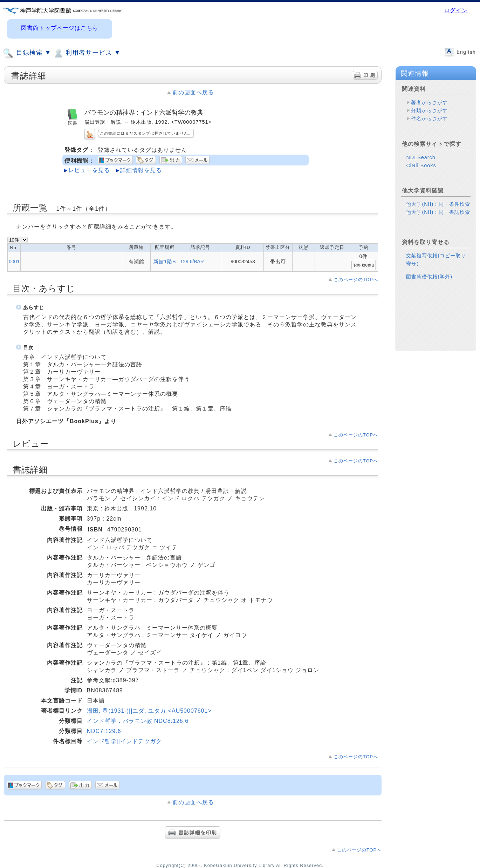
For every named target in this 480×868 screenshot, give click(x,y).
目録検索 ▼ (27, 53)
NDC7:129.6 (104, 731)
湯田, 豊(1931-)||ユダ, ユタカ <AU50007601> (149, 711)
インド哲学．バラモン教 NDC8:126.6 (138, 721)
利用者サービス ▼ (87, 53)
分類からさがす (429, 110)
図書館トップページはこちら (60, 28)
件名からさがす (429, 118)
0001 (14, 262)
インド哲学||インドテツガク (124, 741)
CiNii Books (421, 165)
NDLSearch (421, 157)
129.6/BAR (192, 262)
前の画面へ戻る (193, 92)
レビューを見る (89, 170)
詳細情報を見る (141, 170)
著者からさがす (429, 102)
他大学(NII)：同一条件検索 (438, 204)
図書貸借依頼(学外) (429, 277)
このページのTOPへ (356, 280)
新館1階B (165, 262)
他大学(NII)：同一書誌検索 (438, 212)
